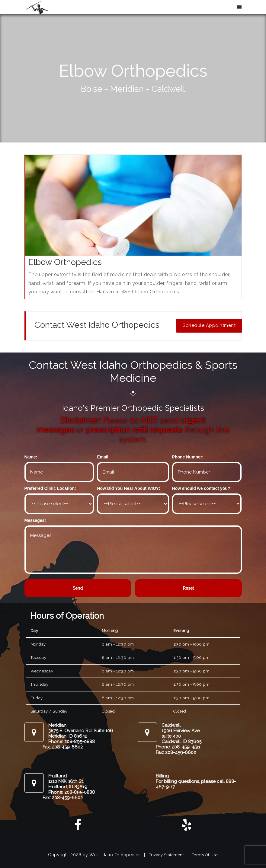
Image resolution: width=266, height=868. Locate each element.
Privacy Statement (166, 855)
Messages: (35, 520)
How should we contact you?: (202, 488)
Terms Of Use (205, 855)
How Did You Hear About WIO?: (128, 488)
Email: (103, 457)
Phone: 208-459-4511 (178, 747)
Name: (31, 457)
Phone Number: (188, 457)
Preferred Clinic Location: (50, 488)
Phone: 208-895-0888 (72, 742)
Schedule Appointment (209, 325)
